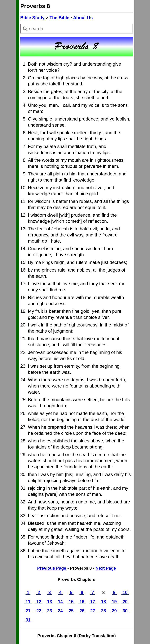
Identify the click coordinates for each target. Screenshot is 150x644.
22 (39, 611)
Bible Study (32, 18)
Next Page (106, 568)
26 (82, 611)
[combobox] (77, 29)
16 (82, 602)
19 (114, 602)
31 (28, 620)
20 (125, 602)
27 (93, 611)
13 (50, 602)
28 (104, 611)
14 (60, 602)
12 (39, 602)
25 (71, 611)
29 (114, 611)
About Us (83, 18)
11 (28, 602)
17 (93, 602)
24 (60, 611)
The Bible (60, 18)
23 (50, 611)
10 (125, 593)
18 (104, 602)
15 (71, 602)
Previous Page (52, 568)
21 (28, 611)
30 (125, 611)
